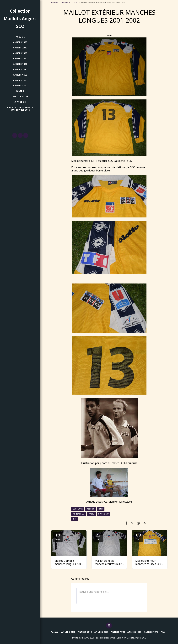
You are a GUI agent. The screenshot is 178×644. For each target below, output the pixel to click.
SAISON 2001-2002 (70, 3)
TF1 (75, 519)
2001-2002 (78, 509)
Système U (103, 514)
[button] (15, 135)
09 (139, 536)
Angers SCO (79, 514)
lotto (101, 509)
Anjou (91, 514)
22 (98, 536)
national (91, 509)
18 (58, 536)
